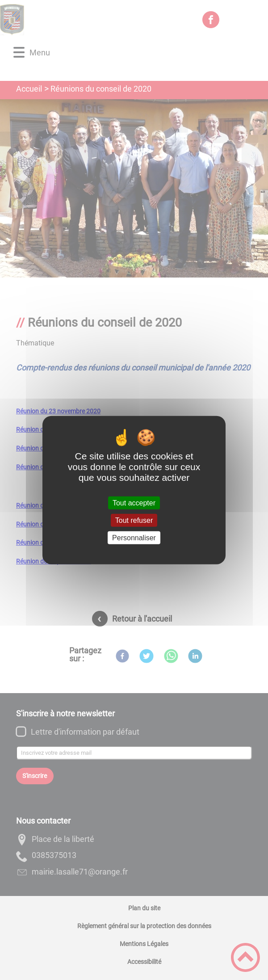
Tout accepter (134, 503)
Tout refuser (134, 520)
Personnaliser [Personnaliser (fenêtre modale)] (134, 538)
